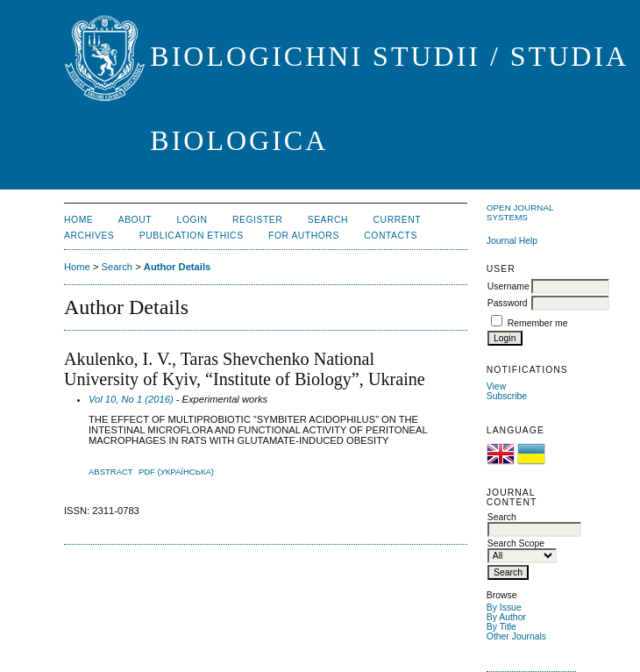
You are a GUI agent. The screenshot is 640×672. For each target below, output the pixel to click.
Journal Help (512, 241)
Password (508, 303)
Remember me (538, 323)
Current (397, 220)
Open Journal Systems (520, 212)
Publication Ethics (192, 236)
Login (192, 220)
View (496, 386)
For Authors (304, 236)
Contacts (391, 236)
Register (257, 220)
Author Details (177, 267)
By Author (506, 617)
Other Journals (516, 636)
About (135, 220)
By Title (501, 627)
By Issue (504, 608)
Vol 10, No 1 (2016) (131, 399)
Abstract (111, 472)
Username (508, 286)
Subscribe (507, 396)
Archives (89, 236)
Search (328, 220)
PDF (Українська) (176, 472)
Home (78, 220)
